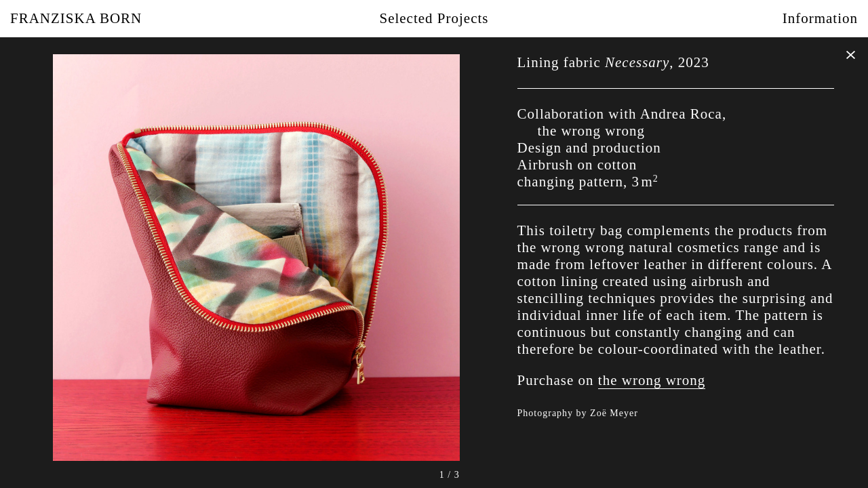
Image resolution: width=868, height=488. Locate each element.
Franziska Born (76, 18)
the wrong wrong (652, 380)
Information (820, 18)
